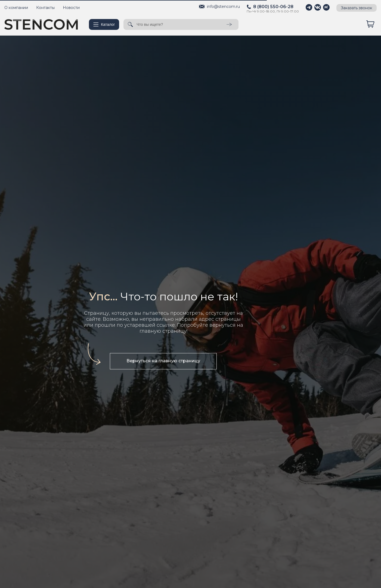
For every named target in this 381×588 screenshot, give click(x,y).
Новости (71, 8)
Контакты (45, 8)
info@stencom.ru (223, 7)
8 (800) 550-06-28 (273, 7)
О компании (16, 8)
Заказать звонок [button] (357, 8)
